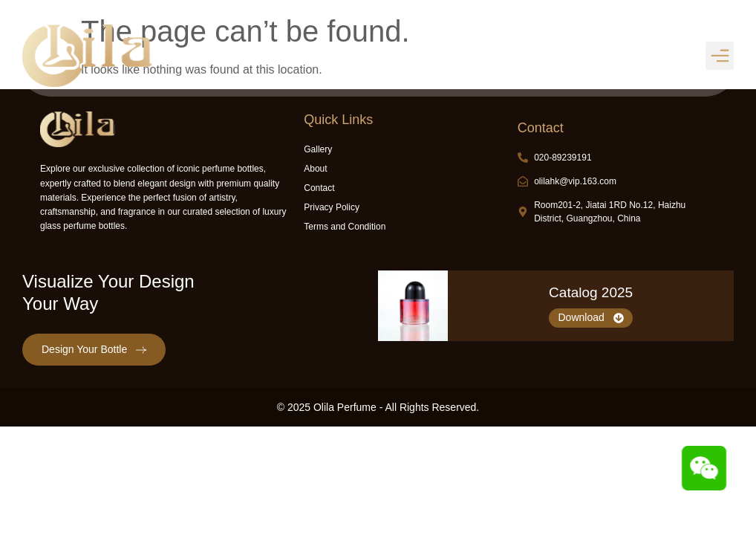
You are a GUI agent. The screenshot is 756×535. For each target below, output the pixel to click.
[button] (720, 56)
